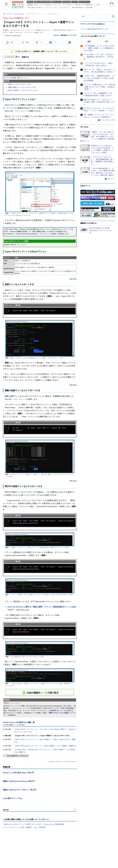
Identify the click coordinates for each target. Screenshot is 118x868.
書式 (19, 78)
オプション (26, 78)
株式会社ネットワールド (12, 706)
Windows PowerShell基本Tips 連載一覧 (19, 722)
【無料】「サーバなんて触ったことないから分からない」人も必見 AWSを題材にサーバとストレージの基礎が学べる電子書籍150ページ (97, 137)
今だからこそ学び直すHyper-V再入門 (18, 773)
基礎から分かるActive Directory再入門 (19, 781)
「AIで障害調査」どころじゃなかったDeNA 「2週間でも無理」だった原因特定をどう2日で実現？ (99, 48)
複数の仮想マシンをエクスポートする (22, 87)
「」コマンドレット (15, 111)
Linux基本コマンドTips (13, 798)
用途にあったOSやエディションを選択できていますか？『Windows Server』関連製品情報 (34, 824)
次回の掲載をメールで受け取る (15, 725)
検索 (113, 16)
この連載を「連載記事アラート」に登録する (40, 693)
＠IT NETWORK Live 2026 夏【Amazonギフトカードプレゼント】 (100, 230)
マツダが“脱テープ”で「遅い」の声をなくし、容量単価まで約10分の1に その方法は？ (99, 57)
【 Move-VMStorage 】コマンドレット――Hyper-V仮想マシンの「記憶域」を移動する (45, 746)
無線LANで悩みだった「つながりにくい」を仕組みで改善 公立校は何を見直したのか (99, 102)
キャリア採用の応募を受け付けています (95, 29)
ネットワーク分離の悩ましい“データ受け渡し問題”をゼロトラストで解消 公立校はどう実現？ (99, 87)
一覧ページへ (111, 179)
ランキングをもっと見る (107, 120)
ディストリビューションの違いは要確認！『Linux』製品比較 (25, 827)
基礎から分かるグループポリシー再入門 (20, 790)
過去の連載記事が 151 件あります (17, 756)
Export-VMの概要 (10, 78)
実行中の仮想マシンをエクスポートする (23, 90)
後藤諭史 (57, 35)
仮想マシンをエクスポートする (20, 84)
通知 (27, 42)
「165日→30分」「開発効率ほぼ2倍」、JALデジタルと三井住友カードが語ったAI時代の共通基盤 (99, 78)
